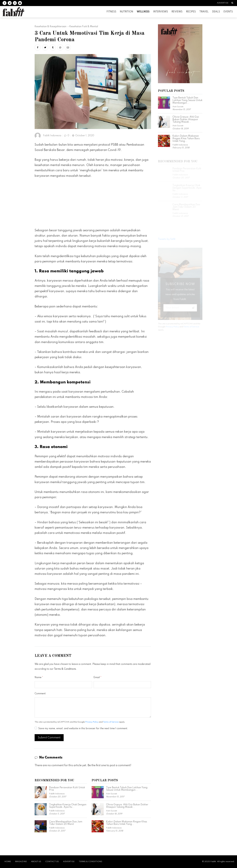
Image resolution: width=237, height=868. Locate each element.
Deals (216, 12)
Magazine (21, 862)
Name (38, 678)
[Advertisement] (93, 204)
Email (97, 678)
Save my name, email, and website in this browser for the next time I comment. (83, 729)
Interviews (161, 12)
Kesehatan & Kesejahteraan (50, 27)
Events (228, 12)
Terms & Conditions (65, 669)
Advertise (223, 3)
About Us (36, 862)
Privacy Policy (92, 722)
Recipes (191, 12)
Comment (40, 694)
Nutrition (127, 12)
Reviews (177, 12)
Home (8, 862)
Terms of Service (111, 722)
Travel (204, 12)
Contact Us (52, 862)
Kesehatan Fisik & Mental (84, 27)
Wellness (143, 12)
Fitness (111, 12)
